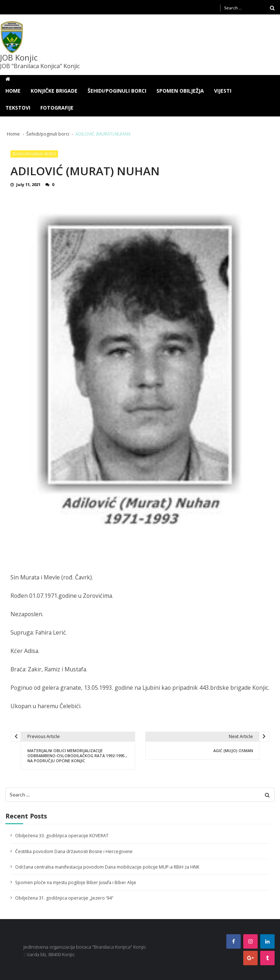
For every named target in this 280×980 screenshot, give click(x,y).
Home (13, 91)
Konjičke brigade (54, 91)
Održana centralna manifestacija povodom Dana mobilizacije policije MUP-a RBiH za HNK (107, 867)
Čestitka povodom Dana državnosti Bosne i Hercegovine (74, 851)
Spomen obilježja (180, 91)
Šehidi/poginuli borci (117, 91)
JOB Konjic (19, 57)
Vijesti (223, 91)
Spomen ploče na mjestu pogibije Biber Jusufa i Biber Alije (76, 882)
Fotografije (57, 108)
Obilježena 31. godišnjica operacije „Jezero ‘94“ (64, 898)
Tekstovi (18, 108)
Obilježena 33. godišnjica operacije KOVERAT (62, 836)
